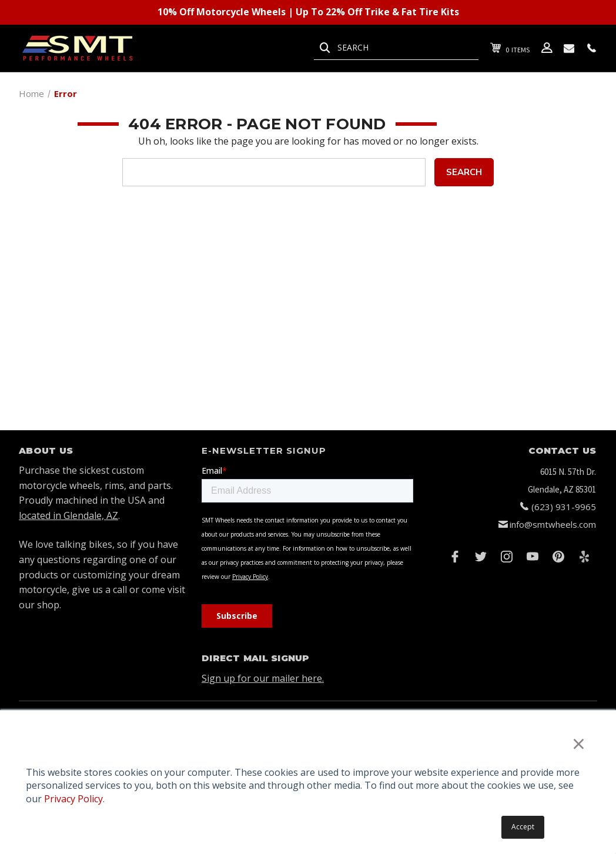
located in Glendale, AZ (68, 515)
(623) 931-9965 (564, 507)
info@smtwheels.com (553, 524)
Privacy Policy (73, 799)
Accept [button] (523, 827)
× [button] (579, 743)
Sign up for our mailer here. (263, 678)
